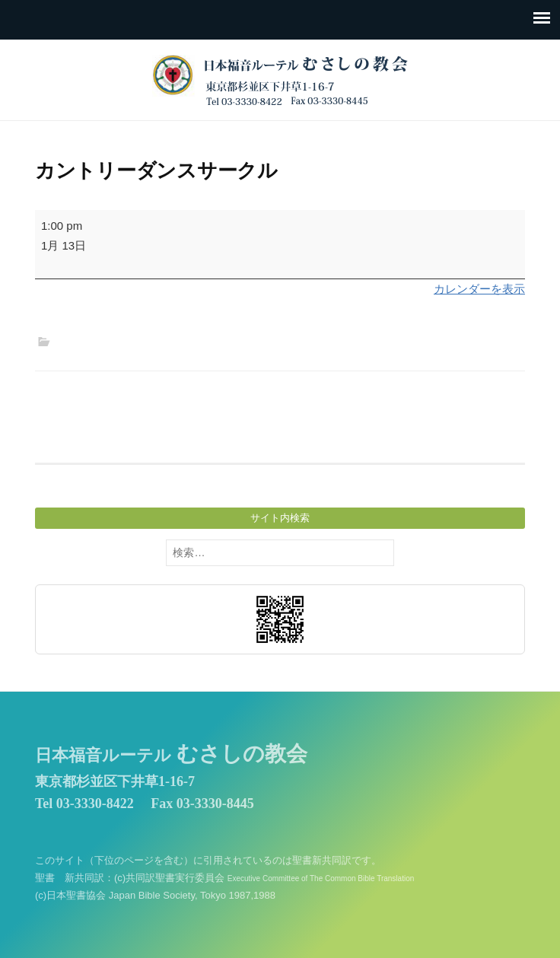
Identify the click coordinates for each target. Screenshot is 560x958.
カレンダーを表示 (479, 289)
